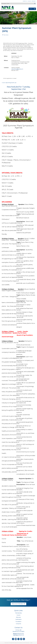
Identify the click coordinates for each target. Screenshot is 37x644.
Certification (18, 619)
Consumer (18, 624)
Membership (18, 613)
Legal (31, 643)
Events (18, 615)
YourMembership (26, 643)
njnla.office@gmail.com (17, 69)
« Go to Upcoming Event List (9, 83)
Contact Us (25, 1)
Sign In (29, 1)
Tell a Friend (5, 35)
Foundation (18, 622)
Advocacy (18, 617)
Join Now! (34, 1)
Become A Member (18, 604)
